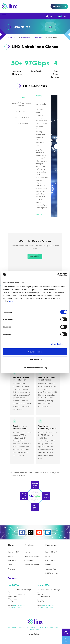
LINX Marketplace (52, 573)
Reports (48, 565)
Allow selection (35, 360)
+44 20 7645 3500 (49, 605)
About (16, 37)
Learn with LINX (51, 552)
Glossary (48, 556)
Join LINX (11, 556)
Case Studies (50, 561)
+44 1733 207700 (19, 605)
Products (29, 545)
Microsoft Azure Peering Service (21, 104)
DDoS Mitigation (21, 123)
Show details (57, 344)
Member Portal (59, 6)
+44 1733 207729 (17, 608)
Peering (22, 97)
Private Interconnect (32, 556)
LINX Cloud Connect (32, 565)
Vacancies (11, 569)
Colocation (29, 561)
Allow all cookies (35, 352)
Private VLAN (21, 111)
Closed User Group (21, 117)
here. (11, 301)
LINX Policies (12, 561)
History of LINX (13, 552)
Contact (12, 578)
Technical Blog (51, 569)
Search (50, 16)
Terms (10, 565)
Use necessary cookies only (35, 368)
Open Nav (5, 14)
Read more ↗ (40, 214)
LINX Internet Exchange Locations (33, 37)
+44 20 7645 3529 (46, 608)
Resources (51, 545)
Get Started (35, 256)
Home (10, 37)
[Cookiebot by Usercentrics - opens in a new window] (57, 274)
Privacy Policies (34, 634)
